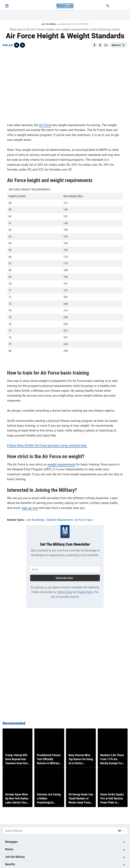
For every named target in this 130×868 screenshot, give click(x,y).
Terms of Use (65, 591)
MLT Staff (9, 45)
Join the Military (49, 24)
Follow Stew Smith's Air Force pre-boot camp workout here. (47, 445)
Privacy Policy (85, 591)
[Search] (106, 6)
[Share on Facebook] (94, 45)
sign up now (30, 507)
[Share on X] (100, 45)
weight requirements (61, 464)
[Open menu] (7, 6)
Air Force (45, 125)
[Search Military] (59, 831)
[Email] (106, 45)
